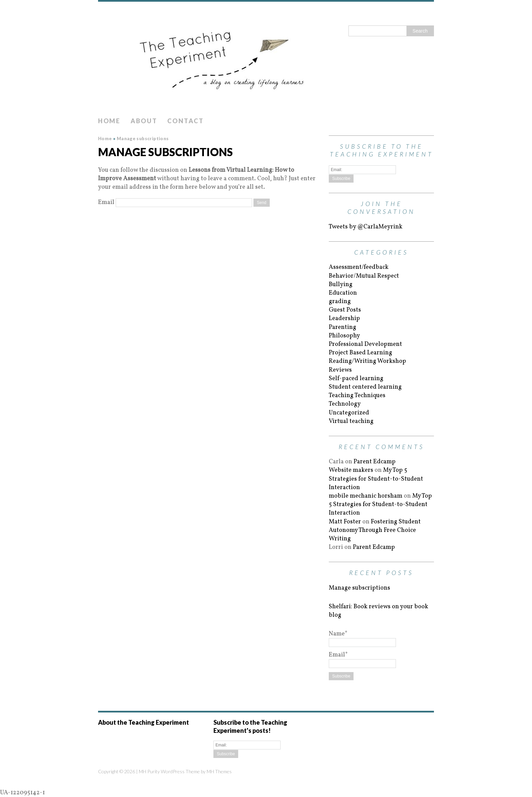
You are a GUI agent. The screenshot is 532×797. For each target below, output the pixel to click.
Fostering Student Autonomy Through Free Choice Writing (375, 530)
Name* (362, 638)
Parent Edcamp (375, 462)
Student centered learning (365, 387)
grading (340, 302)
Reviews (340, 370)
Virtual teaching (351, 421)
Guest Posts (345, 310)
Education (343, 293)
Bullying (341, 285)
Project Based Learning (360, 353)
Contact (185, 121)
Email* (362, 659)
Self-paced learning (356, 379)
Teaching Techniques (357, 396)
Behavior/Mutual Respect (364, 276)
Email (106, 202)
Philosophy (344, 336)
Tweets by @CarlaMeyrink (366, 227)
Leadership (344, 319)
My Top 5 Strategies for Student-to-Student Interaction (376, 479)
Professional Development (365, 344)
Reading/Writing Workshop (367, 361)
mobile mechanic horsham (366, 496)
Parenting (343, 327)
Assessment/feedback (359, 267)
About (144, 121)
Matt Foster (345, 522)
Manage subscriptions (359, 588)
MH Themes (219, 771)
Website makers (351, 470)
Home (109, 121)
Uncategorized (349, 413)
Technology (345, 404)
